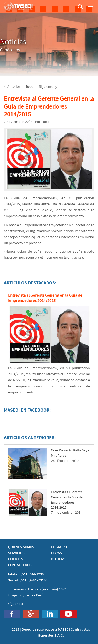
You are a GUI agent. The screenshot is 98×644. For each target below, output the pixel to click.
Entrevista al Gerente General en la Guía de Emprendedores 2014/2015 (49, 107)
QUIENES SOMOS (21, 547)
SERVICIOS (16, 553)
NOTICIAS (59, 559)
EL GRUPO (59, 547)
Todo (30, 87)
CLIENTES (16, 559)
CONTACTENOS (20, 565)
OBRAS (57, 553)
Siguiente (48, 87)
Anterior (12, 87)
